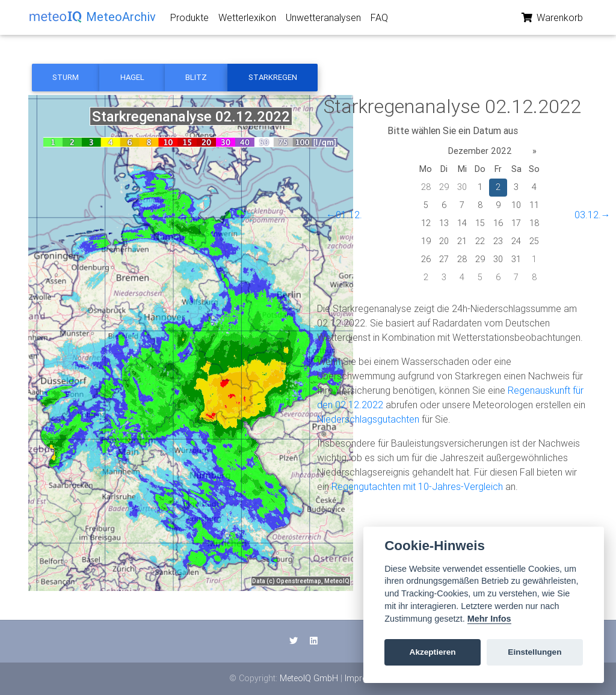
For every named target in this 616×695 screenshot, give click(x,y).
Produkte (189, 20)
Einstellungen (534, 652)
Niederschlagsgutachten (368, 419)
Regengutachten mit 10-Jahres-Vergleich (417, 486)
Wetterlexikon (247, 20)
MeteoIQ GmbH (309, 678)
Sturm (66, 77)
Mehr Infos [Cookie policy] (489, 619)
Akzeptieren (433, 652)
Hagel (132, 77)
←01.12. (344, 215)
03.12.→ (593, 215)
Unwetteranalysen (323, 20)
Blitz (196, 77)
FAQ (379, 20)
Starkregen (273, 77)
